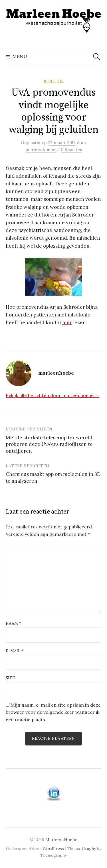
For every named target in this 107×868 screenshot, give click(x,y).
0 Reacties (71, 150)
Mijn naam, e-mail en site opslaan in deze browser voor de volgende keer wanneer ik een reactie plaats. (53, 712)
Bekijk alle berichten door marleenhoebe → (53, 395)
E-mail (15, 651)
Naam (13, 623)
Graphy (89, 849)
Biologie (54, 81)
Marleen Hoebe (61, 840)
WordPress (53, 849)
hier (67, 322)
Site (10, 678)
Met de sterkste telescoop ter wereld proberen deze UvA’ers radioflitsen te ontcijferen (49, 444)
